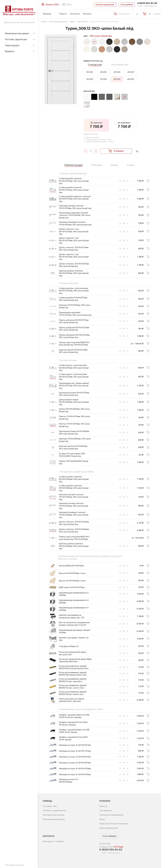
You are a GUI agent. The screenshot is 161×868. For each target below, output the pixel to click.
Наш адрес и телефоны (54, 841)
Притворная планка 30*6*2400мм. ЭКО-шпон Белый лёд (74, 432)
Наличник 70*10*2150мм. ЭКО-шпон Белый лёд (75, 306)
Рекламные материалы (54, 815)
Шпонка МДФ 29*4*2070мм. (71, 566)
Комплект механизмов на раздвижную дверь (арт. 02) (72, 616)
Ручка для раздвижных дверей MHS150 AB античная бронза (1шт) (74, 667)
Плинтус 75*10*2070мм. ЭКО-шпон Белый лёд (74, 425)
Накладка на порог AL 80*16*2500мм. (68, 781)
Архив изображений (109, 828)
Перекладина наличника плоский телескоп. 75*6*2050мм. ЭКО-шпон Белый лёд (75, 215)
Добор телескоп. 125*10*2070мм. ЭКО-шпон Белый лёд (74, 249)
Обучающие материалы (54, 819)
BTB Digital (119, 847)
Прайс (102, 819)
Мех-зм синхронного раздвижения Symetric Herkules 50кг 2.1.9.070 (74, 624)
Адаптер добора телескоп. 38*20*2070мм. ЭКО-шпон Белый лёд (74, 273)
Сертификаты (106, 810)
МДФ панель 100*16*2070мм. (72, 587)
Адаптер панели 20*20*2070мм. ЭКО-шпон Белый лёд (73, 351)
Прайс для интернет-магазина (114, 824)
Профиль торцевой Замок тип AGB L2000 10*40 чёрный (74, 731)
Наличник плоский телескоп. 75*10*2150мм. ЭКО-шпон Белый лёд (75, 207)
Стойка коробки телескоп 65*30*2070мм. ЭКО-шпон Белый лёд (74, 190)
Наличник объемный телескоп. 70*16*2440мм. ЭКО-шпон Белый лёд (74, 515)
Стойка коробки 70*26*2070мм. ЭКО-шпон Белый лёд (73, 299)
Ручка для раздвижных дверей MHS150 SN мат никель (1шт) (73, 693)
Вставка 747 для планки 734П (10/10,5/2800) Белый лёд (72, 455)
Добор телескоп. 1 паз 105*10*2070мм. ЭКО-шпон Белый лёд (74, 240)
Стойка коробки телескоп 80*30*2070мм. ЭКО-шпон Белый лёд (74, 181)
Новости (103, 806)
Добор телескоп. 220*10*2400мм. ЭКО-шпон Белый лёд (74, 523)
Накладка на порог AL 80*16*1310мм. (75, 774)
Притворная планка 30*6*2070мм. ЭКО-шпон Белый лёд (74, 394)
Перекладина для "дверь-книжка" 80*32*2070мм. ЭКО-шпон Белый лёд (74, 386)
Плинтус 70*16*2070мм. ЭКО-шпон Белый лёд (74, 418)
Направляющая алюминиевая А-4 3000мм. (74, 601)
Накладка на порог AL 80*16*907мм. (75, 763)
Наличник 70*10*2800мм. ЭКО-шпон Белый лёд (75, 440)
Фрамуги (10, 51)
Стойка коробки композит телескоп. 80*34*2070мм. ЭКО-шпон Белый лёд (75, 199)
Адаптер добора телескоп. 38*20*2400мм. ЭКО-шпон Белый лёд (74, 546)
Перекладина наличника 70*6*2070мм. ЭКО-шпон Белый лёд (75, 314)
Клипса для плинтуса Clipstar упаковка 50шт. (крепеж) (72, 700)
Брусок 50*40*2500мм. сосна (72, 573)
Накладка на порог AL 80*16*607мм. (75, 745)
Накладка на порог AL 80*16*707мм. (75, 751)
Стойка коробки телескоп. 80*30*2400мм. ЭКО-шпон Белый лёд (74, 479)
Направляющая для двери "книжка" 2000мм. (75, 631)
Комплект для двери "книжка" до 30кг (74, 639)
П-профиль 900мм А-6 (69, 646)
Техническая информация (111, 815)
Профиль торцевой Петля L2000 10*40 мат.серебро (73, 723)
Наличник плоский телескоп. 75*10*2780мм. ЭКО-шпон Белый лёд (73, 497)
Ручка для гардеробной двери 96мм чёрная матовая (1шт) (75, 660)
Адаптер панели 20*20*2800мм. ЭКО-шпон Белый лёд (73, 447)
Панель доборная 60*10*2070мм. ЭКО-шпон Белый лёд (74, 321)
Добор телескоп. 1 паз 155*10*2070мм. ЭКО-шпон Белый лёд (74, 257)
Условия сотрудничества (54, 810)
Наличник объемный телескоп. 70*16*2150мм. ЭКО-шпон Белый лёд (75, 223)
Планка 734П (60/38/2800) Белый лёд (74, 462)
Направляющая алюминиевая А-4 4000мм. (74, 609)
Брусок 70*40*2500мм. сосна (72, 581)
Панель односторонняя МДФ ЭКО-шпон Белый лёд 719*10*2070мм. (74, 344)
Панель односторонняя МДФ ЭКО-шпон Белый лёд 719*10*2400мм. (74, 538)
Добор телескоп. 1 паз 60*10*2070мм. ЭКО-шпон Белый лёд (74, 231)
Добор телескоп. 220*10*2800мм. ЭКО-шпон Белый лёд (74, 530)
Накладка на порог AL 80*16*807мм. (75, 757)
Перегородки (12, 45)
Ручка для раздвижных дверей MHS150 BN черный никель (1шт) (73, 674)
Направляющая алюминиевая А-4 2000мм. (74, 594)
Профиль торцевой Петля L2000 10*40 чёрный (73, 738)
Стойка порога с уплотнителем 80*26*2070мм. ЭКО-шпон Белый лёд (74, 368)
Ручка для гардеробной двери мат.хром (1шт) (73, 653)
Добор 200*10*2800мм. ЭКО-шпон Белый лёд (74, 410)
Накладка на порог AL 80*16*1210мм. (75, 768)
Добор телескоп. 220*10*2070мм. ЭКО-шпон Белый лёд (74, 265)
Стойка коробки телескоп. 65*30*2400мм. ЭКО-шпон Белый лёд (74, 488)
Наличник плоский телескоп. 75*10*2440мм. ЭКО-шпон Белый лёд (73, 506)
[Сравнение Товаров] (137, 14)
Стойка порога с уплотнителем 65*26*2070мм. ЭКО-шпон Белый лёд (74, 377)
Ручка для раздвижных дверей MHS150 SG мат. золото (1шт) (73, 687)
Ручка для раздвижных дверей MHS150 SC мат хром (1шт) (73, 680)
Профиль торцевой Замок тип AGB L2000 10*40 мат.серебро (74, 716)
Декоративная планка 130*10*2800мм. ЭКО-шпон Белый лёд (74, 402)
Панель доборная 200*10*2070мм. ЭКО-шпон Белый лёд (74, 336)
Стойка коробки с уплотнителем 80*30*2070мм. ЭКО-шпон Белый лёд (74, 291)
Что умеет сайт (50, 806)
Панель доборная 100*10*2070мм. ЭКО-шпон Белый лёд (74, 329)
